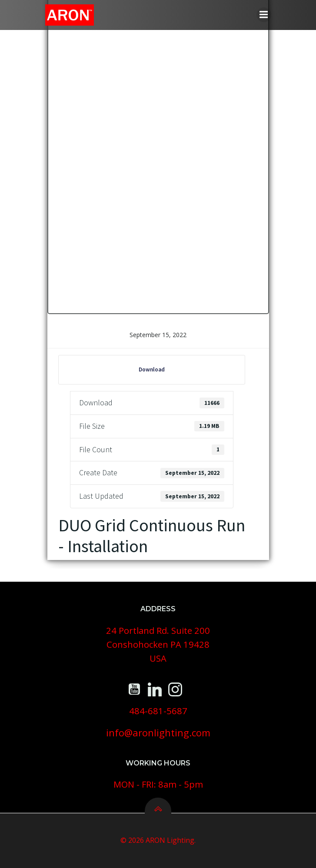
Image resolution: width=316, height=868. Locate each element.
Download (152, 369)
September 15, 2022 (158, 335)
